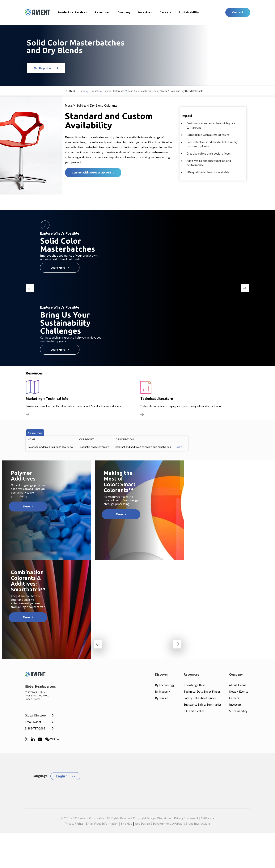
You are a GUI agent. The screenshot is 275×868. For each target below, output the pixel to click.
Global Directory (36, 715)
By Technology (165, 685)
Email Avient (33, 722)
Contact (238, 12)
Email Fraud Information (102, 823)
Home (82, 91)
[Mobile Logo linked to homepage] (39, 675)
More (26, 507)
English (62, 776)
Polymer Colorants (114, 91)
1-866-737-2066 (35, 728)
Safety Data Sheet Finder (200, 698)
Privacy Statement (186, 818)
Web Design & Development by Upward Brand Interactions (173, 823)
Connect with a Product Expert (91, 173)
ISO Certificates (194, 711)
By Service (162, 698)
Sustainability (189, 12)
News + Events (239, 691)
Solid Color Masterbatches (143, 91)
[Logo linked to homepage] (38, 12)
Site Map (127, 823)
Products (94, 91)
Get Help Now (42, 68)
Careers (165, 12)
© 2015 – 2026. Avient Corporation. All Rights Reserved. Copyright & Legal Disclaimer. (116, 818)
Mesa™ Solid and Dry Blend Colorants (182, 91)
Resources (102, 12)
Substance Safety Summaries (203, 704)
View (180, 447)
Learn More (58, 268)
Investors (145, 12)
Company (124, 12)
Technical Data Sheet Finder (202, 691)
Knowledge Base (195, 685)
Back (72, 91)
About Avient (238, 685)
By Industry (162, 691)
